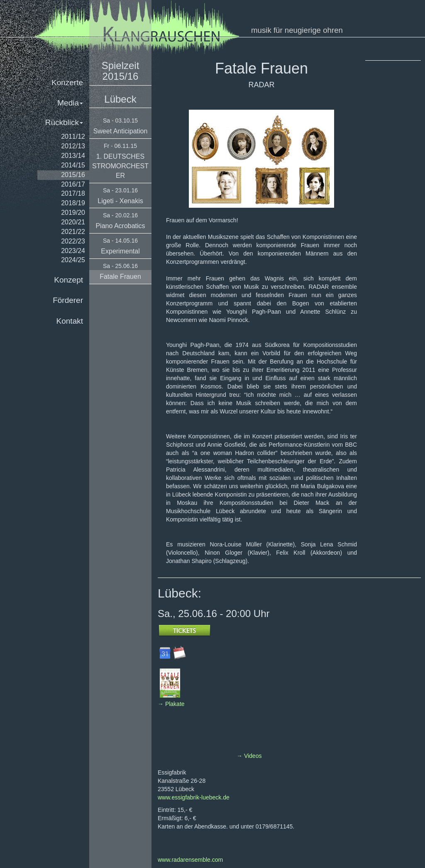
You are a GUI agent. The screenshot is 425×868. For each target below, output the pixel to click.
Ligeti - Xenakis (120, 201)
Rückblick (64, 122)
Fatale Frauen (120, 277)
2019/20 (73, 213)
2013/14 (73, 156)
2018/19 (73, 203)
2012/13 (73, 146)
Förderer (68, 300)
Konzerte (67, 82)
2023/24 (73, 251)
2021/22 (73, 232)
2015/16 (73, 175)
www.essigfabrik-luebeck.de (194, 797)
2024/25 (73, 260)
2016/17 (73, 184)
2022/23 (73, 241)
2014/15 (73, 165)
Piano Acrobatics (120, 226)
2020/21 (73, 222)
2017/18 (73, 193)
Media (70, 103)
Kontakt (70, 321)
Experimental (120, 251)
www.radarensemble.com (190, 860)
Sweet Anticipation (121, 131)
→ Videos (249, 756)
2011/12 (73, 136)
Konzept (68, 280)
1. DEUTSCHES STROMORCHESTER (120, 166)
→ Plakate (171, 704)
